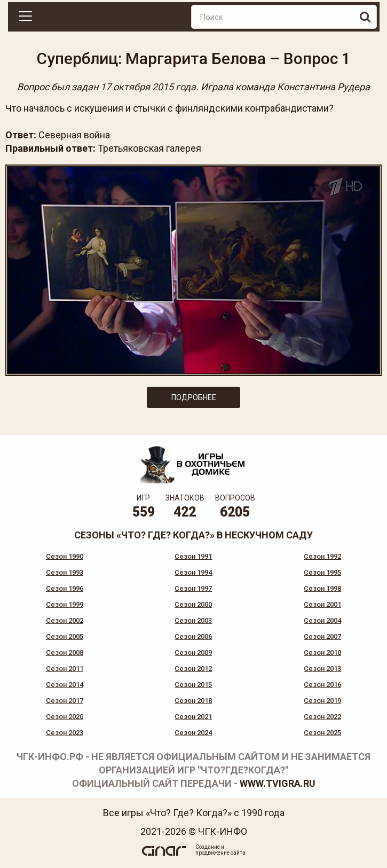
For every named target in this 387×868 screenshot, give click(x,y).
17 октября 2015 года (148, 87)
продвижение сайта (220, 853)
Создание (208, 847)
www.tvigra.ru (278, 783)
